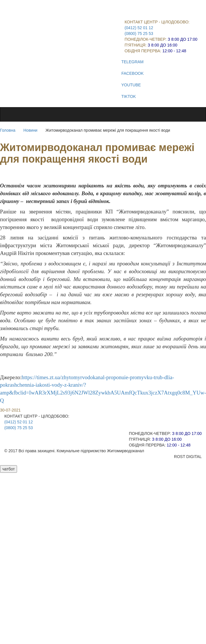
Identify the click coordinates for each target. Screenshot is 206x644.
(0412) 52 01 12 (139, 28)
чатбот (9, 469)
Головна (8, 130)
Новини (30, 130)
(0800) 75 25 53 (139, 33)
